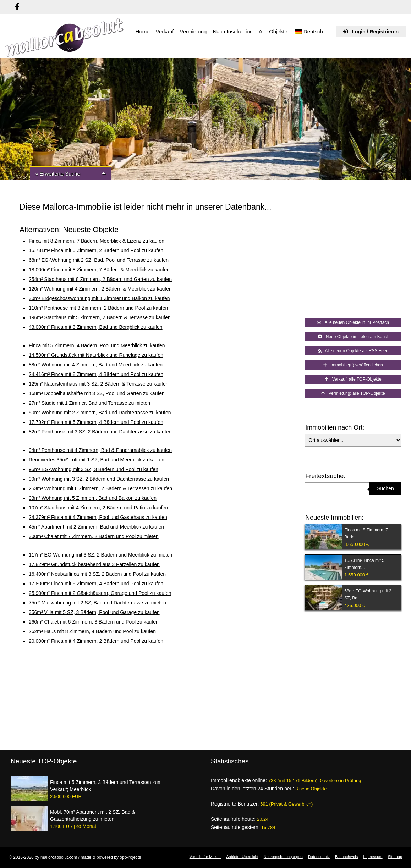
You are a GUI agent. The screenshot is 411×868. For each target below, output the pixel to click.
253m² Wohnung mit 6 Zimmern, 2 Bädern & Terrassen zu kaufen (100, 488)
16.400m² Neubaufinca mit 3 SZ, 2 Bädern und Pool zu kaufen (97, 574)
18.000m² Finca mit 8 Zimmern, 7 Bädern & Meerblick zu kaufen (99, 270)
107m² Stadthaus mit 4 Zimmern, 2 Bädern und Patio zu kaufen (98, 508)
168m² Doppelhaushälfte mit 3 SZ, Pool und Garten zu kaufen (97, 393)
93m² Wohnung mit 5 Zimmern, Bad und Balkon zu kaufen (93, 498)
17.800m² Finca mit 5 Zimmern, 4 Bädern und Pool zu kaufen (96, 584)
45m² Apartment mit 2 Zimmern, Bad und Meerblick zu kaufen (96, 527)
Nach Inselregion (233, 31)
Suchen (385, 488)
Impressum (373, 857)
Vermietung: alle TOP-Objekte (353, 393)
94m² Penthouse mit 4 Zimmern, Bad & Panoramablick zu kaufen (100, 450)
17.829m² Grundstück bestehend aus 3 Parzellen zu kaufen (94, 564)
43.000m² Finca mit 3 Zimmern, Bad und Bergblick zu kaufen (96, 327)
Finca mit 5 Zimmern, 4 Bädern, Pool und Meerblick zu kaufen (97, 345)
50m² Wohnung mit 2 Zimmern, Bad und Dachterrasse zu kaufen (100, 413)
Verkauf (165, 31)
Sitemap (395, 857)
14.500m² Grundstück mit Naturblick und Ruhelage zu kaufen (96, 355)
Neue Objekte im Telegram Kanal (353, 337)
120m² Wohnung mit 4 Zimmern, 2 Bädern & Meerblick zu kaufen (100, 289)
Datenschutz (319, 857)
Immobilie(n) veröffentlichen (353, 365)
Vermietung (193, 31)
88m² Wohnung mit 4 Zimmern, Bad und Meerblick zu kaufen (96, 365)
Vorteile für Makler (205, 857)
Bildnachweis (346, 857)
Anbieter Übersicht (242, 857)
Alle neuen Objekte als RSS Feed (353, 351)
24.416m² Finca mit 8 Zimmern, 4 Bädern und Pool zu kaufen (96, 374)
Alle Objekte (273, 31)
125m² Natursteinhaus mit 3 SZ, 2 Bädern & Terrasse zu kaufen (99, 384)
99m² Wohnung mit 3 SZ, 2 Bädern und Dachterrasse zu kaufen (99, 479)
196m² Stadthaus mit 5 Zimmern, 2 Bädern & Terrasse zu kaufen (100, 317)
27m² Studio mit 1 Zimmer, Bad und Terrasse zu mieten (89, 403)
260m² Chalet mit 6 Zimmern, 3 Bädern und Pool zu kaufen (94, 622)
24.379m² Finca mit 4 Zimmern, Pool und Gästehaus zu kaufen (98, 517)
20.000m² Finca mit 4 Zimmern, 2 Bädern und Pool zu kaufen (96, 641)
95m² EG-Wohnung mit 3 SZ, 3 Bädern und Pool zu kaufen (94, 469)
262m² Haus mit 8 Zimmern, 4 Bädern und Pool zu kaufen (92, 631)
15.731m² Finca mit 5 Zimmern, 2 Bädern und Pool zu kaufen (96, 250)
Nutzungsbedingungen (283, 857)
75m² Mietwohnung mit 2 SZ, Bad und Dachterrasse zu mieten (97, 603)
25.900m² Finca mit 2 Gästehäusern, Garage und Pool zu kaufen (100, 593)
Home (143, 31)
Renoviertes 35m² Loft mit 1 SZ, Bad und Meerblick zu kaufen (97, 460)
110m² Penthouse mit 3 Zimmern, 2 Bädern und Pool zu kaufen (98, 308)
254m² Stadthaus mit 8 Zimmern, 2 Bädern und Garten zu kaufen (100, 279)
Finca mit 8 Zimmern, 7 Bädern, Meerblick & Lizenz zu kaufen (97, 241)
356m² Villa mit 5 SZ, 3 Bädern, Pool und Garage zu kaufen (94, 612)
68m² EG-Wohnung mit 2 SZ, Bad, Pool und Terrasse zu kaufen (99, 260)
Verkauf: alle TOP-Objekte (353, 379)
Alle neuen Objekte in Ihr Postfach (353, 322)
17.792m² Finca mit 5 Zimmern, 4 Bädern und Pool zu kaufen (96, 422)
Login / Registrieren (371, 32)
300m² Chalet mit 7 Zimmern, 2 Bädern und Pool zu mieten (94, 536)
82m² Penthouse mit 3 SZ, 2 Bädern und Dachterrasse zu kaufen (100, 432)
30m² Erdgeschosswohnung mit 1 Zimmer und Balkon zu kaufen (99, 298)
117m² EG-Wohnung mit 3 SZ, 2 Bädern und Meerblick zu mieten (100, 555)
